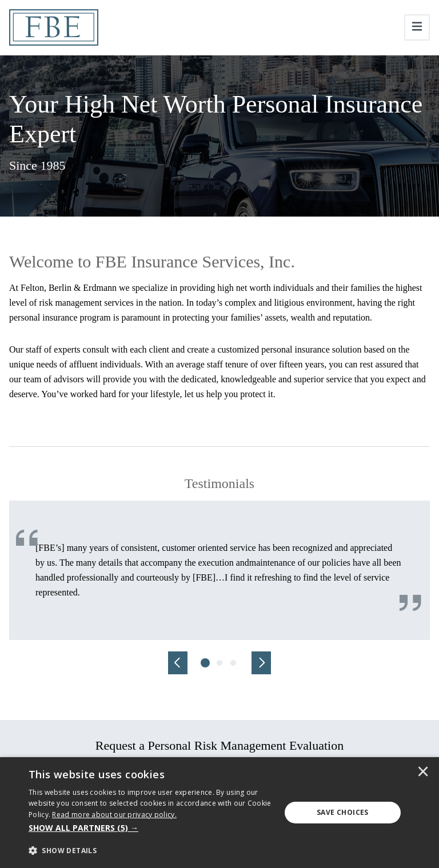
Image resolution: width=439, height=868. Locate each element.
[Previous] (178, 663)
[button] (151, 828)
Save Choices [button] (343, 812)
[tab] (206, 663)
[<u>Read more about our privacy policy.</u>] (114, 815)
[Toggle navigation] (417, 27)
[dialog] (219, 813)
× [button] (423, 773)
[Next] (261, 663)
